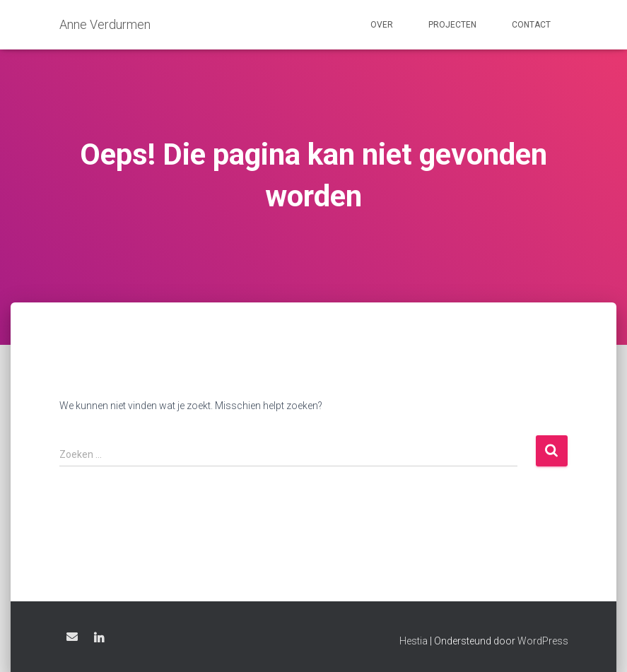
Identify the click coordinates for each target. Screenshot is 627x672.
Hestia (414, 641)
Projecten (452, 25)
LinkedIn (99, 639)
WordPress (543, 641)
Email (72, 637)
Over (382, 25)
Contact (531, 25)
